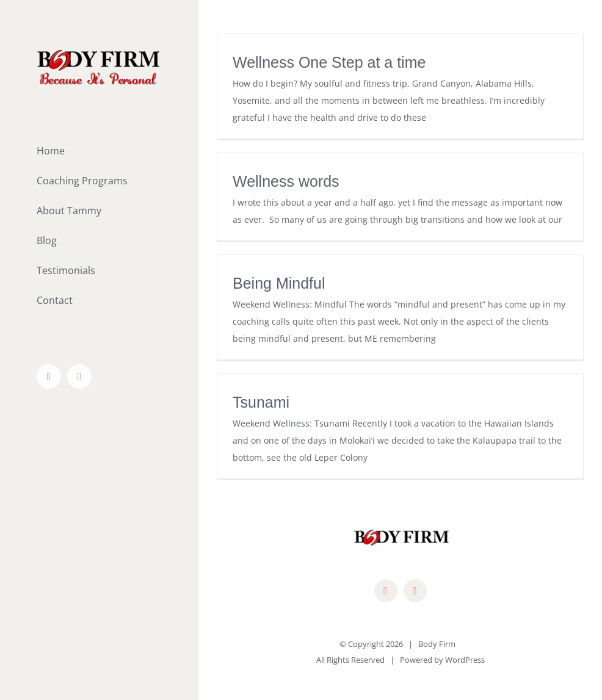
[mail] (415, 591)
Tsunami (261, 402)
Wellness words (286, 181)
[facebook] (386, 591)
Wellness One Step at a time (329, 62)
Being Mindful (279, 283)
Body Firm (437, 644)
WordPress (465, 660)
